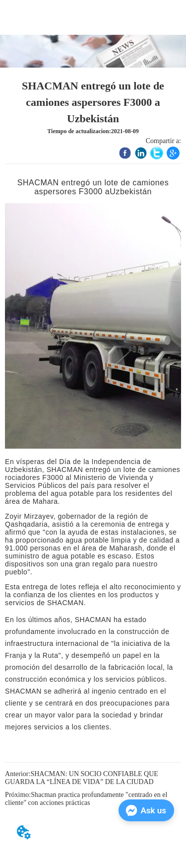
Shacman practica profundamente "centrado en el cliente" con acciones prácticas (86, 799)
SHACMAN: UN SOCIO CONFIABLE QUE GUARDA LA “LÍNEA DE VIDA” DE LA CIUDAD (82, 778)
